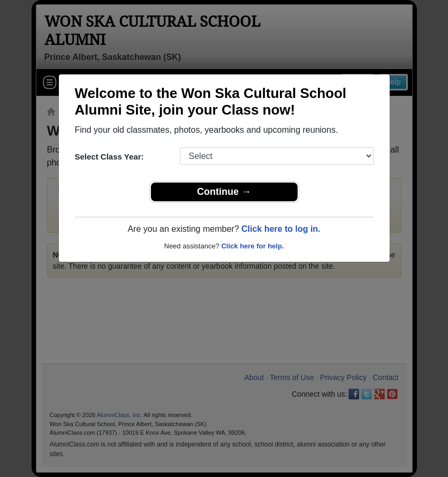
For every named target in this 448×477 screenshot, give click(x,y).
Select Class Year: (109, 157)
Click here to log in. (281, 229)
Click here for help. (252, 246)
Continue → (224, 192)
